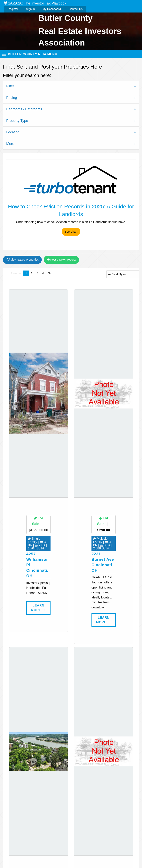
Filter (10, 86)
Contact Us (76, 9)
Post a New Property (61, 260)
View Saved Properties (22, 260)
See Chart (71, 232)
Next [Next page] (52, 273)
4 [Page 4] (43, 273)
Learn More (38, 608)
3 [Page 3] (37, 273)
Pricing (12, 98)
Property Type (17, 121)
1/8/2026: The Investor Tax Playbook (35, 3)
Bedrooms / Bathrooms (24, 109)
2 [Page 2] (32, 273)
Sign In (31, 9)
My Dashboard (52, 9)
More (10, 144)
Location (13, 132)
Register (13, 9)
